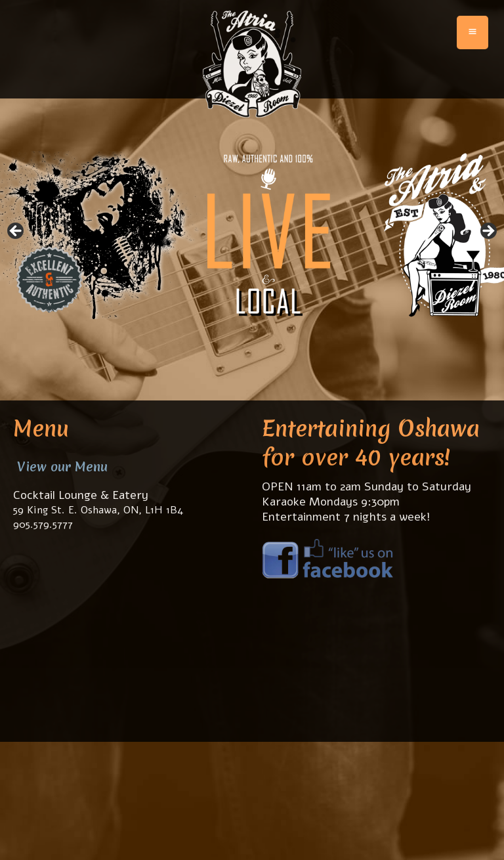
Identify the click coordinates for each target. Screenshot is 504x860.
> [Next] (488, 232)
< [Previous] (16, 232)
